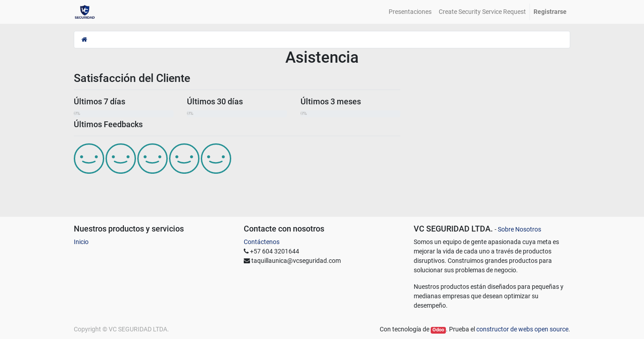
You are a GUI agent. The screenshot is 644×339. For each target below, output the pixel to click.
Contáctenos (262, 242)
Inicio (81, 242)
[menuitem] (410, 12)
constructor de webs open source (522, 329)
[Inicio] (84, 39)
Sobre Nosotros (519, 229)
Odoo (438, 330)
